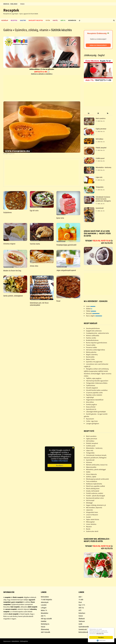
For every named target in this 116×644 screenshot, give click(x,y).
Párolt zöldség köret (93, 488)
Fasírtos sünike (91, 338)
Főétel (91, 311)
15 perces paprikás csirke (94, 393)
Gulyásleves (8, 212)
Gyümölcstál (100, 208)
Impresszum (7, 641)
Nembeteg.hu (45, 624)
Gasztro (23, 20)
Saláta (88, 472)
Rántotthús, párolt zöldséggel (96, 469)
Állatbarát (82, 619)
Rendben (101, 637)
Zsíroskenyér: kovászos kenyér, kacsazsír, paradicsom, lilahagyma (103, 199)
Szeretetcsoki (83, 629)
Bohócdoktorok (83, 632)
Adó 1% (63, 20)
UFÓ (80, 610)
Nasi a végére (94, 316)
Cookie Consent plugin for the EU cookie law (101, 640)
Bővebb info (100, 634)
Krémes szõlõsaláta (93, 335)
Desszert (93, 313)
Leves (91, 306)
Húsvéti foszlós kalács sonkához (97, 390)
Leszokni (44, 605)
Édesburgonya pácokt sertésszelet (97, 479)
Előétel (89, 309)
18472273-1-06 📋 (42, 72)
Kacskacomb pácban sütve (95, 498)
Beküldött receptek (36, 20)
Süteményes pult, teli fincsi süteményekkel (39, 304)
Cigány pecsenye (101, 129)
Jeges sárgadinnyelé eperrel (66, 270)
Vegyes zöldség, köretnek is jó (96, 505)
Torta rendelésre (92, 481)
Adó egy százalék (46, 619)
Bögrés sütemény (92, 355)
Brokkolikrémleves (92, 340)
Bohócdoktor (45, 597)
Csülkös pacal (100, 158)
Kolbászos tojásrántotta (94, 484)
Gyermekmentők (84, 627)
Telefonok (82, 621)
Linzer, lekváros (91, 524)
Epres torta (60, 218)
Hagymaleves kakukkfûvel (95, 400)
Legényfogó (90, 397)
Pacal (58, 301)
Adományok (72, 20)
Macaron (89, 527)
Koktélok (44, 621)
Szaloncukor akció (92, 531)
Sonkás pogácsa (91, 404)
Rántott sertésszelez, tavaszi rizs (97, 465)
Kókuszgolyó (90, 522)
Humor (81, 616)
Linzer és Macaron (92, 515)
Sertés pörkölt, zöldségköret (13, 296)
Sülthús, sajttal (91, 477)
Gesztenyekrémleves (93, 328)
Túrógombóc (100, 187)
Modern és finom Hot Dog (12, 271)
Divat (80, 602)
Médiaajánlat (24, 641)
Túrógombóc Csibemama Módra (97, 383)
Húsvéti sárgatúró (92, 388)
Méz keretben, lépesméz (94, 508)
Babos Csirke (90, 359)
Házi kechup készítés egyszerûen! (97, 381)
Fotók (48, 20)
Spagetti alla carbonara (94, 331)
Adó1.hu (81, 608)
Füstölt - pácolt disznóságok (95, 496)
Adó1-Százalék (45, 632)
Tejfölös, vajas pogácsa (94, 378)
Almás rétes (34, 266)
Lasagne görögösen (93, 423)
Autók (80, 624)
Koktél (55, 20)
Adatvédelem (15, 641)
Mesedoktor (45, 613)
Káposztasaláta (91, 467)
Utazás (43, 627)
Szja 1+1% (82, 605)
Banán (88, 529)
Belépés (22, 4)
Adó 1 (80, 597)
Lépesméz (89, 510)
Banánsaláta (90, 357)
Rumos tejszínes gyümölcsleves (97, 343)
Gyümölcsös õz (91, 409)
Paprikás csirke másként (94, 395)
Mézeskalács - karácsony (103, 167)
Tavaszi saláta (91, 345)
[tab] (89, 113)
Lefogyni (44, 608)
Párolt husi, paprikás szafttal (95, 486)
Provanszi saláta (91, 347)
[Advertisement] (42, 88)
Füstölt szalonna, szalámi (95, 493)
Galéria (8, 30)
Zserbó (88, 517)
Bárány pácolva (91, 352)
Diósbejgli (89, 503)
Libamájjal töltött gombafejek (96, 412)
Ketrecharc (82, 613)
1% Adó (81, 600)
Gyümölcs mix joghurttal (94, 362)
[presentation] (89, 113)
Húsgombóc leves (92, 512)
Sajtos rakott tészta (93, 519)
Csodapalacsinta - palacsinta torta (97, 333)
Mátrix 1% (44, 610)
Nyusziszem (90, 419)
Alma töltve (90, 402)
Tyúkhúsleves (91, 385)
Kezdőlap (5, 20)
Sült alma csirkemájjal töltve (95, 350)
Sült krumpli (90, 500)
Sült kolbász (99, 139)
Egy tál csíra (34, 211)
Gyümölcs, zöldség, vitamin (32, 30)
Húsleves (89, 462)
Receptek (11, 10)
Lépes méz (99, 177)
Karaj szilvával (91, 407)
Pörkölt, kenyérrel (101, 148)
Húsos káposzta (91, 474)
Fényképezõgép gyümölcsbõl (66, 245)
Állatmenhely (45, 629)
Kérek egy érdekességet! (98, 45)
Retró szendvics (101, 118)
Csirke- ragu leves (92, 421)
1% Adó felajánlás (46, 600)
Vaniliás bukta (35, 244)
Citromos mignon (9, 244)
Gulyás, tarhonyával (93, 491)
